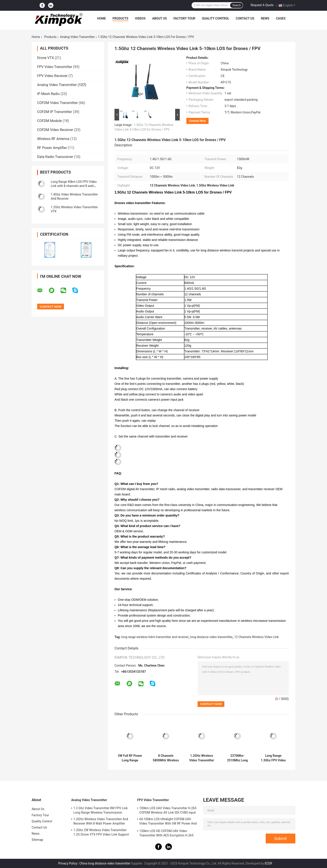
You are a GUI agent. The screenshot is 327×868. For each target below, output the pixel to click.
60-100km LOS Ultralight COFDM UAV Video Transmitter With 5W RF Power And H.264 (168, 822)
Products (120, 18)
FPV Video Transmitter (55, 67)
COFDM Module (49, 121)
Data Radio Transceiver (55, 157)
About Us (159, 18)
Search (236, 5)
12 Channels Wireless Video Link (256, 637)
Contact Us (245, 18)
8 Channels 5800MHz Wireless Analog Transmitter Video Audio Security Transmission (166, 758)
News (265, 18)
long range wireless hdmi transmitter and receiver (155, 637)
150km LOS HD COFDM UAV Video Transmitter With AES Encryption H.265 (166, 833)
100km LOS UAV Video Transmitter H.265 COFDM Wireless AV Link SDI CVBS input (168, 810)
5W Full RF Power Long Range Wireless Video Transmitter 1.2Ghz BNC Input (130, 758)
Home (102, 18)
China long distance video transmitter (105, 863)
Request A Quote (262, 5)
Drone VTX (45, 58)
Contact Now (197, 121)
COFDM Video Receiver (55, 130)
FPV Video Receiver (52, 76)
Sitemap (37, 840)
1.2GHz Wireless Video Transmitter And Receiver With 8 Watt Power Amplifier (202, 758)
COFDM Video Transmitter (57, 103)
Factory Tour (184, 18)
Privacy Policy (68, 863)
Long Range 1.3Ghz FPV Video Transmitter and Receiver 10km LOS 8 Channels (273, 758)
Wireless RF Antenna (53, 139)
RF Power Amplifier (52, 148)
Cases (281, 18)
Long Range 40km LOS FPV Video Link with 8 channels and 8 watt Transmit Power (74, 186)
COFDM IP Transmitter (55, 112)
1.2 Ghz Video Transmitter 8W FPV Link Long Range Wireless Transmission (101, 810)
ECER (268, 863)
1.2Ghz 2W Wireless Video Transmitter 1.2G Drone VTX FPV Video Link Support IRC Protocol (101, 833)
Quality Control (216, 18)
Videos (140, 18)
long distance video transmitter (212, 637)
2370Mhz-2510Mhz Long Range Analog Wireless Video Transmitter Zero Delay (238, 758)
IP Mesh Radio (48, 94)
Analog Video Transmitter (77, 37)
